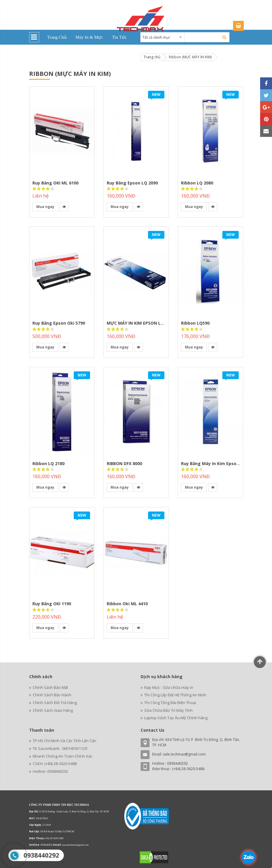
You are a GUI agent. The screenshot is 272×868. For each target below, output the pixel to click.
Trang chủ (152, 57)
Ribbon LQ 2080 (197, 183)
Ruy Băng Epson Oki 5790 (59, 323)
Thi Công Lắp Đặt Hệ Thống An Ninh (175, 695)
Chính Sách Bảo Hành (52, 695)
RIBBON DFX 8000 (124, 463)
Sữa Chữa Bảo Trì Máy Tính (168, 710)
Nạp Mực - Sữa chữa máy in (169, 687)
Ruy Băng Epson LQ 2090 (132, 183)
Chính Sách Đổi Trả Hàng (55, 703)
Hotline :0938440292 (50, 771)
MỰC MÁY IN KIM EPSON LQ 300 (139, 323)
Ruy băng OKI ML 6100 (55, 183)
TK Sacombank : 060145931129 (60, 748)
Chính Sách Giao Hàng (53, 710)
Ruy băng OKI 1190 (52, 604)
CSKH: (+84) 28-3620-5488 (55, 764)
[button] (64, 207)
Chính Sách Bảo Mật (50, 687)
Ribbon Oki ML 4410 (127, 604)
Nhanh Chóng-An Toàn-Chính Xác (63, 756)
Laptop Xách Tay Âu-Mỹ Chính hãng (176, 718)
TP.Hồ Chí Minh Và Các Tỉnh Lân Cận (65, 741)
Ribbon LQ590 (195, 323)
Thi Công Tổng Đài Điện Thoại (170, 703)
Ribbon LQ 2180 (48, 463)
